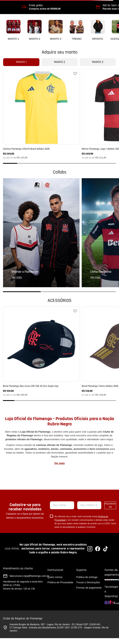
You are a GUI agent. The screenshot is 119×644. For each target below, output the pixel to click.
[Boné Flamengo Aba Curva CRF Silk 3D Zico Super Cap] (41, 351)
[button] (10, 163)
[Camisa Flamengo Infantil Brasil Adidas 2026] (41, 114)
